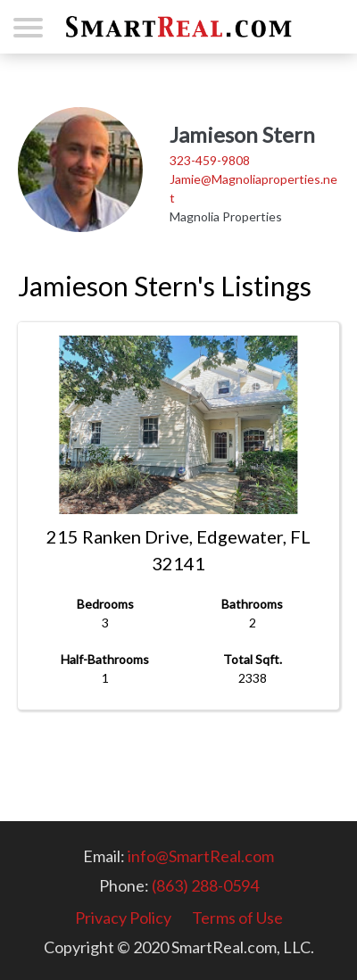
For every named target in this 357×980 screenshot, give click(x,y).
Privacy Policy (123, 918)
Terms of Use (237, 918)
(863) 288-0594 (205, 885)
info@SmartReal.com (201, 856)
